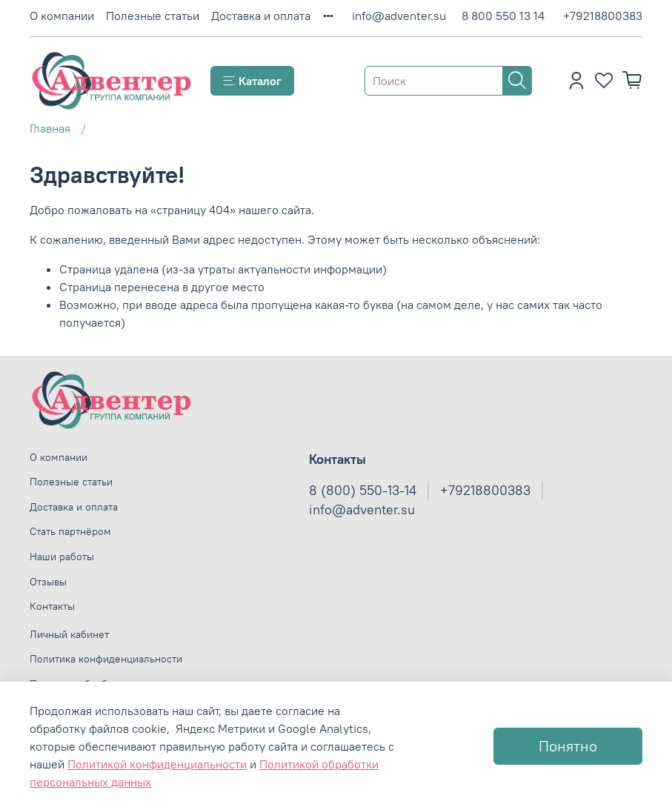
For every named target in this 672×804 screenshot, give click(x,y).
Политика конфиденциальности (106, 659)
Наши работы (62, 557)
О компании (62, 16)
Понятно (568, 746)
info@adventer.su (399, 16)
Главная (50, 128)
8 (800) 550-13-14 (363, 491)
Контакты (52, 606)
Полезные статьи (153, 16)
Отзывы (48, 582)
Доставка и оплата (261, 16)
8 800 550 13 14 (503, 16)
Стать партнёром (70, 531)
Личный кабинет (69, 634)
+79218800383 (603, 16)
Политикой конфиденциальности (157, 764)
